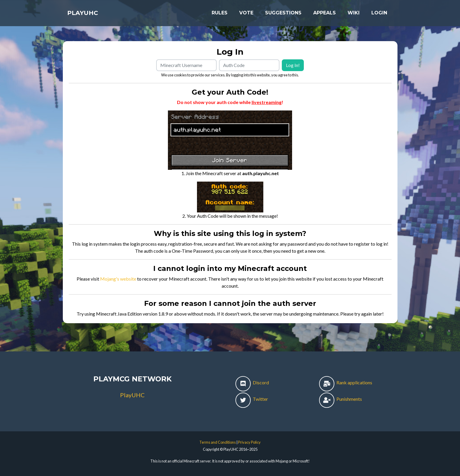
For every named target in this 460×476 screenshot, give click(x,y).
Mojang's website (118, 279)
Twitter (252, 399)
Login (379, 15)
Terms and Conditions (218, 442)
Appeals (325, 15)
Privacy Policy (249, 442)
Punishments (341, 399)
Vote (246, 15)
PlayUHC (88, 15)
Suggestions (283, 15)
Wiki (354, 15)
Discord (252, 382)
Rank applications (346, 382)
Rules (220, 15)
